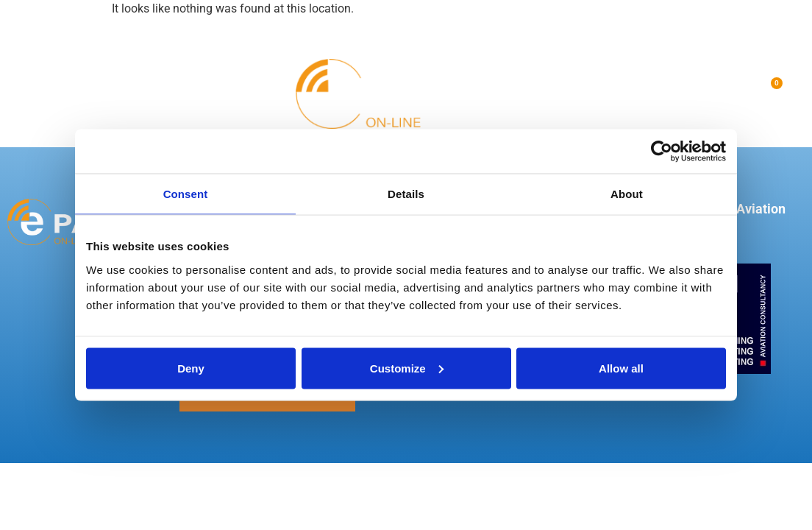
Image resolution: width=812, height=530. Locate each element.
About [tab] (627, 194)
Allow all (621, 368)
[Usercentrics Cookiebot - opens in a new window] (662, 152)
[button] (33, 94)
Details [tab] (406, 194)
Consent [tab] (186, 194)
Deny (191, 368)
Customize (407, 368)
